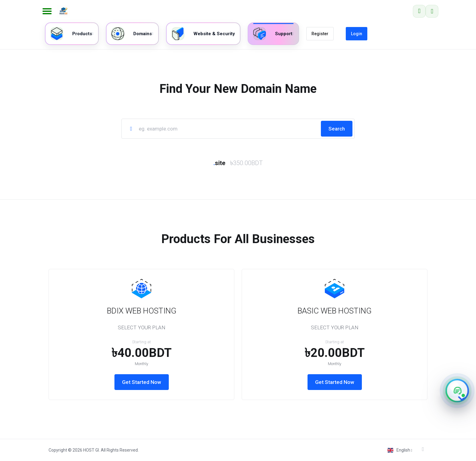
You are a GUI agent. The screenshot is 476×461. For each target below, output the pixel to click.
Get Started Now (142, 382)
